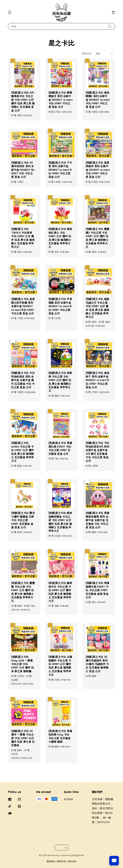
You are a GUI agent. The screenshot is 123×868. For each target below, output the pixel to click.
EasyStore (78, 855)
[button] (10, 12)
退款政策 (72, 861)
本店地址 (69, 799)
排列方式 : (87, 54)
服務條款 (51, 861)
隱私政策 (62, 861)
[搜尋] (110, 26)
